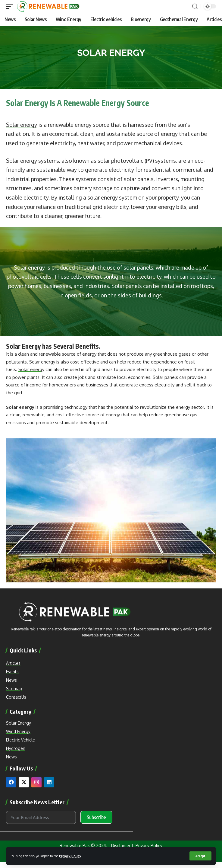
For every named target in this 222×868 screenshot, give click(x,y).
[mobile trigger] (11, 6)
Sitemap (14, 689)
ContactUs (16, 697)
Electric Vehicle (20, 740)
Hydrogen (16, 748)
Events (12, 672)
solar (104, 161)
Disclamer (121, 846)
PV (149, 161)
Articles (13, 663)
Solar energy (22, 125)
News (11, 757)
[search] (195, 6)
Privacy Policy (70, 856)
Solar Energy (19, 723)
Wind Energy (18, 731)
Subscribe (96, 817)
